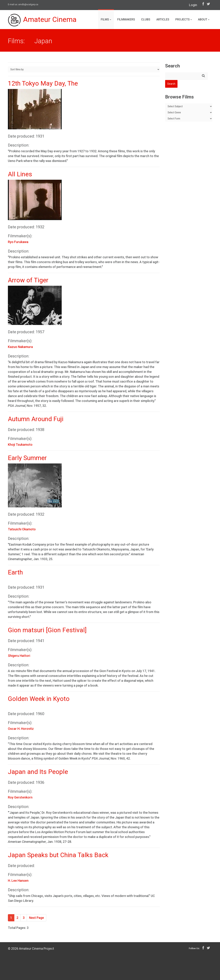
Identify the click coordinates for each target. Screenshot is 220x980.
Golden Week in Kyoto (39, 699)
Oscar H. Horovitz (21, 729)
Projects (184, 19)
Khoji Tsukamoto (20, 445)
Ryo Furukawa (18, 242)
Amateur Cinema (42, 20)
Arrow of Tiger (28, 280)
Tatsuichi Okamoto (22, 529)
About (204, 19)
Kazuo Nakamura (20, 347)
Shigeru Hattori (19, 656)
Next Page (36, 918)
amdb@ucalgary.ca (28, 4)
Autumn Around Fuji (36, 419)
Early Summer (27, 458)
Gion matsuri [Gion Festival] (47, 630)
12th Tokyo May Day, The (43, 83)
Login (193, 5)
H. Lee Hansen (18, 881)
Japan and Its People (38, 772)
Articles (163, 19)
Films (106, 19)
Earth (15, 572)
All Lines (20, 174)
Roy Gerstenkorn (20, 797)
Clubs (146, 19)
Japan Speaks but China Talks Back (58, 855)
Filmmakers (126, 19)
